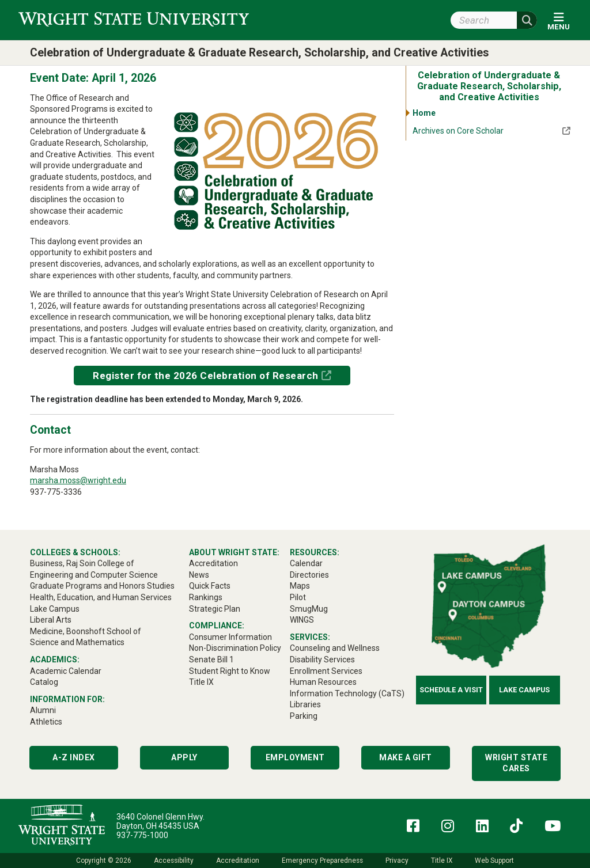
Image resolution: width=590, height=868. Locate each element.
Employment (295, 757)
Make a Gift (406, 757)
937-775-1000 (142, 835)
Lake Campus (524, 690)
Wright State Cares (516, 763)
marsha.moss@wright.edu (78, 480)
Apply (184, 757)
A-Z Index (74, 757)
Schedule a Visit (451, 690)
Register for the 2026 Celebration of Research (206, 376)
